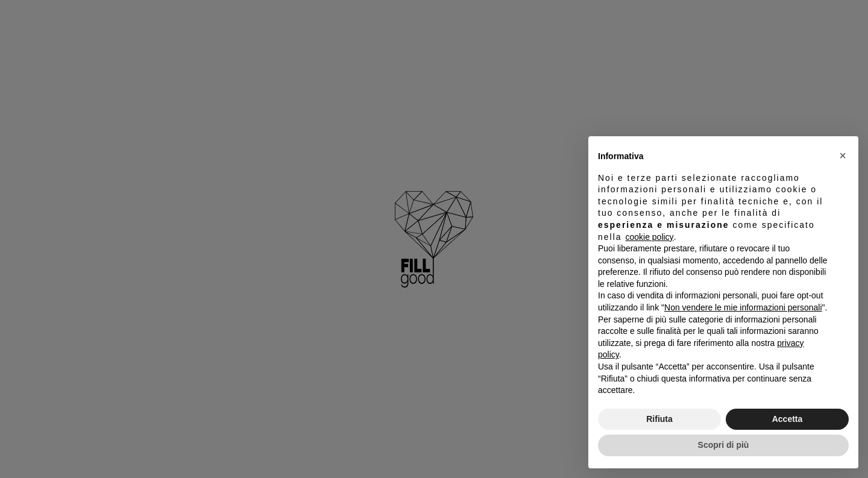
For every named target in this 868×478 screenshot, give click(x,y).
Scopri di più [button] (724, 445)
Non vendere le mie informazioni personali (743, 307)
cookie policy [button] (649, 237)
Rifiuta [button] (659, 419)
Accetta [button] (788, 419)
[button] (843, 156)
